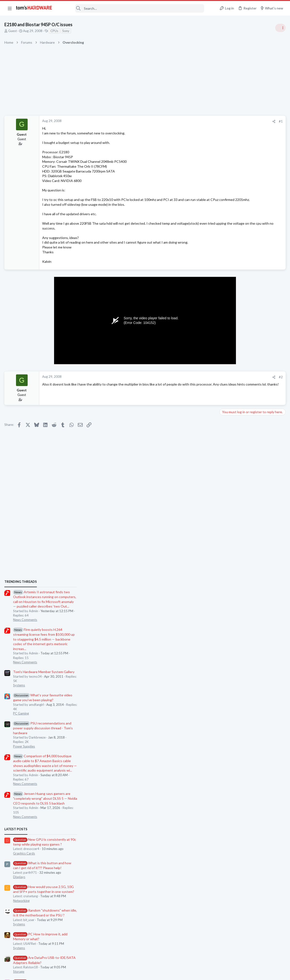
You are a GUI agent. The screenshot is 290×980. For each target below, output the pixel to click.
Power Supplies (232, 428)
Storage (227, 654)
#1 (203, 121)
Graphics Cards (232, 535)
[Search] (131, 8)
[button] (10, 8)
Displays (227, 559)
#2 (203, 382)
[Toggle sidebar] (280, 28)
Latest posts (224, 511)
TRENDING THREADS (229, 264)
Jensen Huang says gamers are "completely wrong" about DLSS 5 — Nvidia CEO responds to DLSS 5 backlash (253, 481)
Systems (227, 367)
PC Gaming (229, 395)
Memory (227, 677)
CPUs (55, 31)
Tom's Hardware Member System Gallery (252, 354)
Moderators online (230, 690)
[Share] (196, 121)
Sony (66, 31)
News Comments (233, 302)
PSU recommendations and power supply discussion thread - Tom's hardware (251, 410)
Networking (229, 583)
